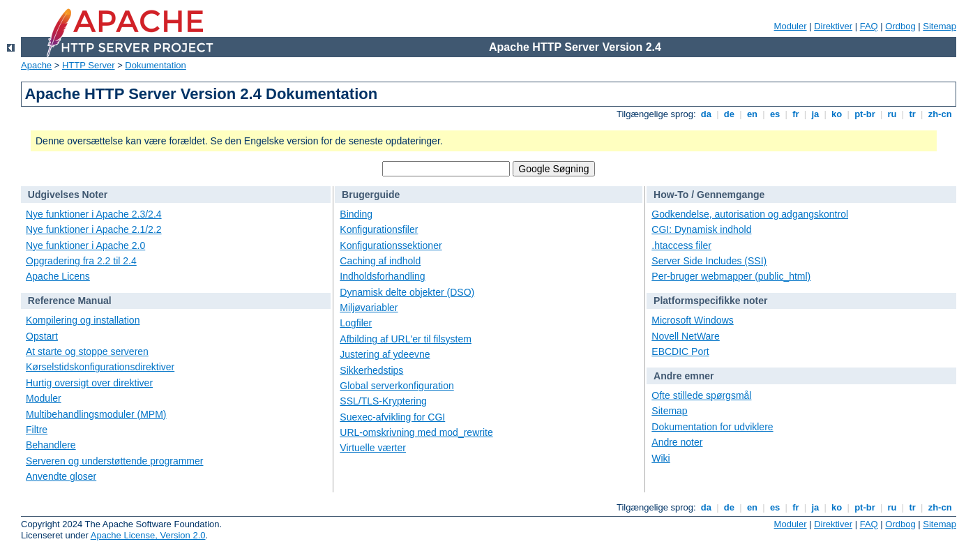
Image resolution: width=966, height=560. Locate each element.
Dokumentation (155, 65)
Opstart (42, 336)
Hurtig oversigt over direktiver (89, 383)
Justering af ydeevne (385, 354)
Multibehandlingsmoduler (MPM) (96, 414)
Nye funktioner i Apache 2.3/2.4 (94, 214)
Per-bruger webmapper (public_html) (731, 276)
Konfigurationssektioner (391, 245)
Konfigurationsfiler (379, 229)
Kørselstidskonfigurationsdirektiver (100, 367)
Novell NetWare (686, 336)
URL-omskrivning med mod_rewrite (416, 432)
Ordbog (900, 26)
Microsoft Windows (692, 320)
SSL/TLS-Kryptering (383, 401)
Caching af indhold (380, 261)
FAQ (869, 26)
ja (815, 114)
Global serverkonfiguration (397, 386)
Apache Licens (58, 276)
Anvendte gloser (61, 476)
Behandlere (51, 445)
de (729, 114)
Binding (356, 214)
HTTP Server (89, 65)
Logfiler (356, 323)
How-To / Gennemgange (709, 195)
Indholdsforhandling (382, 276)
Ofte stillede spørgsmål (701, 395)
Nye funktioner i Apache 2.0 (85, 245)
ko (837, 114)
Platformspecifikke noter (710, 301)
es (775, 114)
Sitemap (939, 26)
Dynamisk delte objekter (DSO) (407, 292)
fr (796, 114)
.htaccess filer (681, 245)
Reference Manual (70, 301)
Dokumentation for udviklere (712, 427)
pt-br (865, 114)
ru (892, 114)
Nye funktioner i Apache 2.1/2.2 (94, 229)
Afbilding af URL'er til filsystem (406, 339)
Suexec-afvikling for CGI (392, 417)
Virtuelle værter (373, 448)
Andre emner (684, 376)
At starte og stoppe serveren (87, 351)
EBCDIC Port (680, 351)
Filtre (37, 430)
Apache (36, 65)
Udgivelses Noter (68, 195)
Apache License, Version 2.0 (148, 535)
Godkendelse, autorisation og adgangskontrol (750, 214)
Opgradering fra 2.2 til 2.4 (81, 261)
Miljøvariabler (369, 308)
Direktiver (833, 26)
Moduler (791, 26)
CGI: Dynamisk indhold (701, 229)
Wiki (661, 458)
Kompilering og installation (83, 320)
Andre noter (677, 442)
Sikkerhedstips (371, 370)
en (752, 114)
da (706, 114)
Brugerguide (371, 195)
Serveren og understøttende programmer (114, 461)
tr (913, 114)
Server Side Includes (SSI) (709, 261)
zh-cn (940, 114)
